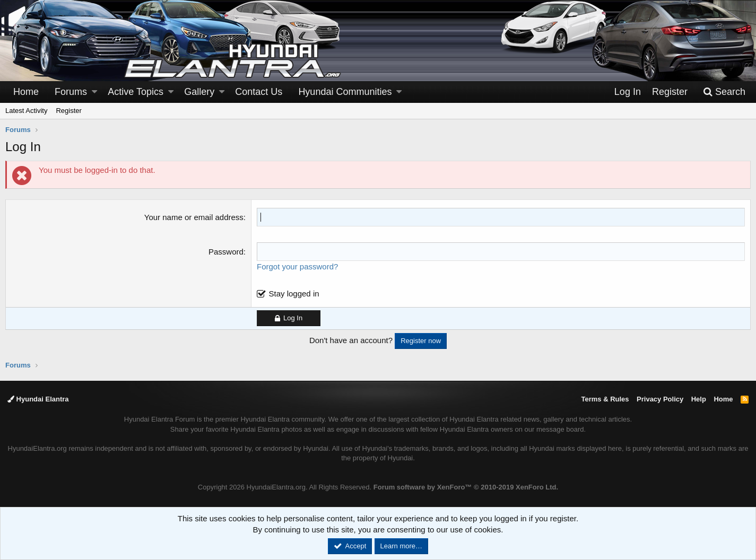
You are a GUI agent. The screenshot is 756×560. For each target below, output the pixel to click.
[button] (94, 92)
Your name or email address (194, 217)
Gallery (199, 92)
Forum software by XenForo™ (466, 487)
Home (26, 92)
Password (226, 252)
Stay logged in (294, 294)
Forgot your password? (297, 266)
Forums (71, 92)
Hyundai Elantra (38, 399)
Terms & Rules (605, 399)
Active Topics (136, 92)
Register (68, 111)
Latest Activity (26, 111)
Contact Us (259, 92)
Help (699, 399)
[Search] (724, 92)
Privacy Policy (660, 399)
